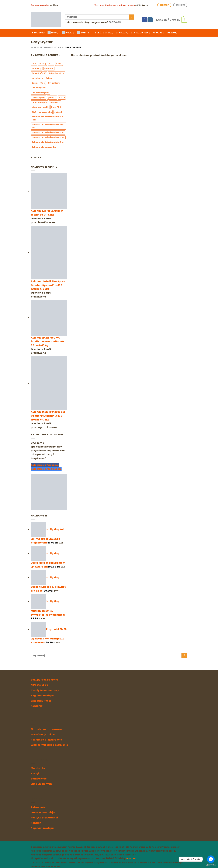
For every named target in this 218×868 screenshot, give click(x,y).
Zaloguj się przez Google (46, 469)
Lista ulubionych (41, 784)
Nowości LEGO (40, 685)
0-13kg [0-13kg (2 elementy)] (42, 64)
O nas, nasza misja (43, 812)
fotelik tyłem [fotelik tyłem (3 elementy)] (39, 98)
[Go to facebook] (211, 859)
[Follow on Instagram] (150, 20)
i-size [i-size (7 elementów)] (62, 98)
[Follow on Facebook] (145, 20)
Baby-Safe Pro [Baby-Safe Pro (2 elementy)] (56, 73)
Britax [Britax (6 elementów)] (49, 78)
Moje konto (38, 768)
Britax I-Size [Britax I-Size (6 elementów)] (38, 83)
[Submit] (132, 17)
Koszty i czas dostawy (45, 690)
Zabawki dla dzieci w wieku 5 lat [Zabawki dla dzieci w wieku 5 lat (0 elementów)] (48, 132)
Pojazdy (158, 33)
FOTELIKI (84, 33)
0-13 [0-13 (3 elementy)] (34, 64)
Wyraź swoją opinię (43, 734)
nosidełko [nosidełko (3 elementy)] (55, 102)
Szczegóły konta (41, 701)
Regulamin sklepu (42, 696)
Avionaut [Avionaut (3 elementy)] (49, 68)
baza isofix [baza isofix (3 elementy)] (37, 78)
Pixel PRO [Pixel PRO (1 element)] (56, 107)
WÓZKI (68, 33)
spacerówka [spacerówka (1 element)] (45, 112)
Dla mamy (122, 33)
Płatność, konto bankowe (47, 729)
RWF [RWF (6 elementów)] (34, 112)
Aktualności (39, 807)
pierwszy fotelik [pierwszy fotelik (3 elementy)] (40, 107)
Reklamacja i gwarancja (46, 740)
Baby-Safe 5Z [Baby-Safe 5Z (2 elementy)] (39, 73)
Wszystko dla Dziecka (46, 47)
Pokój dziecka (104, 33)
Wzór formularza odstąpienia (50, 745)
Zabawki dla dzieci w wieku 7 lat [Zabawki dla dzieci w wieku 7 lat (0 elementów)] (48, 142)
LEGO (53, 33)
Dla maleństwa (140, 33)
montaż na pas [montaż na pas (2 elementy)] (39, 102)
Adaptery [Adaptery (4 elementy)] (37, 68)
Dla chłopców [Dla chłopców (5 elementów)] (39, 88)
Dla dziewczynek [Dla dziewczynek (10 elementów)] (40, 93)
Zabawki (172, 33)
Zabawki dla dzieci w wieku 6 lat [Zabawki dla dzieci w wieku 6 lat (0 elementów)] (48, 137)
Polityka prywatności (44, 818)
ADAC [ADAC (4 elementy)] (59, 64)
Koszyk (35, 773)
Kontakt (36, 823)
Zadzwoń (115, 22)
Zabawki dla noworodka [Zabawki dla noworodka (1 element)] (44, 147)
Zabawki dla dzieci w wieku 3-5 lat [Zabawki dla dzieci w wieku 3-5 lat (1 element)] (48, 126)
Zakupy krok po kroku (44, 680)
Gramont (132, 858)
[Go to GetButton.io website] (211, 865)
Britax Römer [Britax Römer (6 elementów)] (54, 83)
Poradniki (37, 706)
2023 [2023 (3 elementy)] (51, 64)
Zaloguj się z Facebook (45, 465)
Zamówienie (39, 779)
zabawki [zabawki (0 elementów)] (59, 112)
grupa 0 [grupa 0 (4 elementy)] (52, 98)
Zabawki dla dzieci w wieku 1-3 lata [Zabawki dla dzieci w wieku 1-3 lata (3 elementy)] (47, 118)
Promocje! (38, 33)
